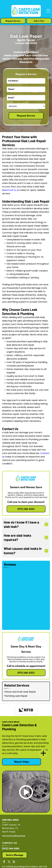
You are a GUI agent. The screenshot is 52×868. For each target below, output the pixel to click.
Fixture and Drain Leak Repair (20, 692)
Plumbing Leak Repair (16, 696)
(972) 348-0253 (11, 849)
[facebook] (4, 862)
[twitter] (9, 862)
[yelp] (14, 862)
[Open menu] (48, 11)
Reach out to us (11, 190)
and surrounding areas (14, 836)
